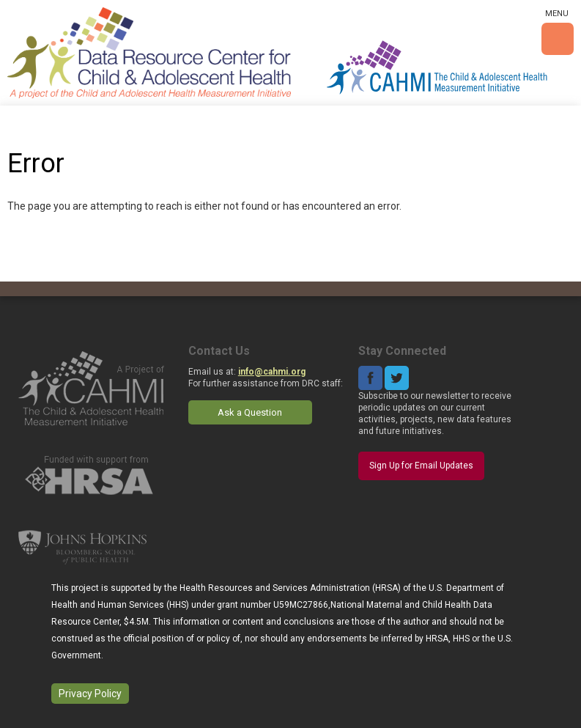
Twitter (397, 378)
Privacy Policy (90, 694)
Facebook (370, 378)
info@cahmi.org (272, 372)
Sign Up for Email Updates (421, 466)
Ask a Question (250, 412)
